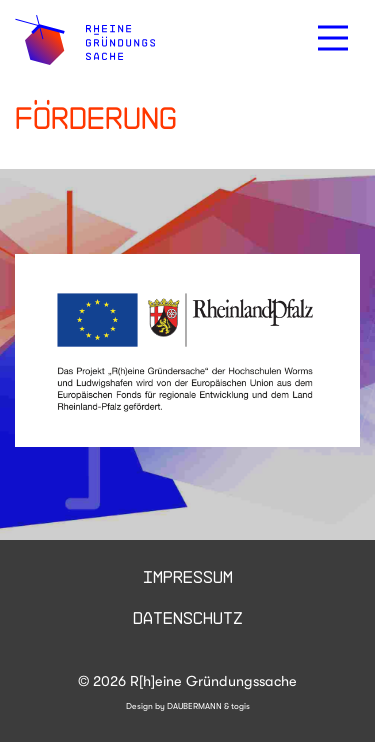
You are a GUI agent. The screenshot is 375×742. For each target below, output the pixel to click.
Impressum (188, 576)
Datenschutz (188, 617)
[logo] (85, 40)
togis (240, 706)
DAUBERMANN (194, 706)
